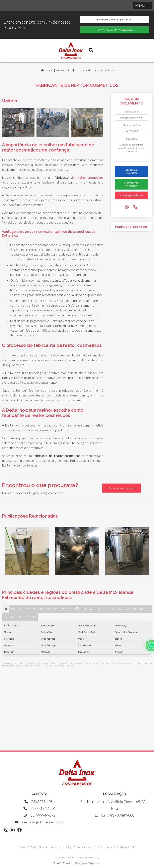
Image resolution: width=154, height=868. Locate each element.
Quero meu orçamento (122, 488)
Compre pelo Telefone (131, 195)
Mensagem (131, 139)
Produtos (55, 847)
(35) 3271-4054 (40, 802)
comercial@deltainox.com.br (40, 822)
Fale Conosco (106, 847)
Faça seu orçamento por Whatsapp (115, 30)
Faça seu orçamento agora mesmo (114, 20)
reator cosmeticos (90, 177)
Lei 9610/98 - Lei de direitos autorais (58, 666)
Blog (69, 847)
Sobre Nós (38, 847)
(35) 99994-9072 (40, 815)
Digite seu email (131, 112)
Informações (85, 847)
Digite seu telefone (131, 125)
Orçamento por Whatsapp (131, 184)
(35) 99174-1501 (40, 808)
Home (22, 847)
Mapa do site (128, 847)
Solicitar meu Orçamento (131, 171)
